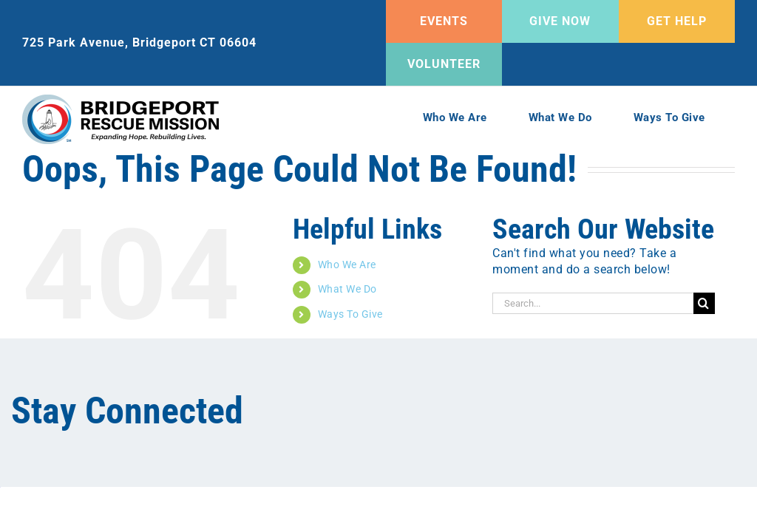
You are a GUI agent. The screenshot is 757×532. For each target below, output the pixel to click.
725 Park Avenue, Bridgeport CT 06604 (139, 42)
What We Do (347, 289)
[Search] (704, 303)
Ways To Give (350, 314)
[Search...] (593, 303)
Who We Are (347, 265)
